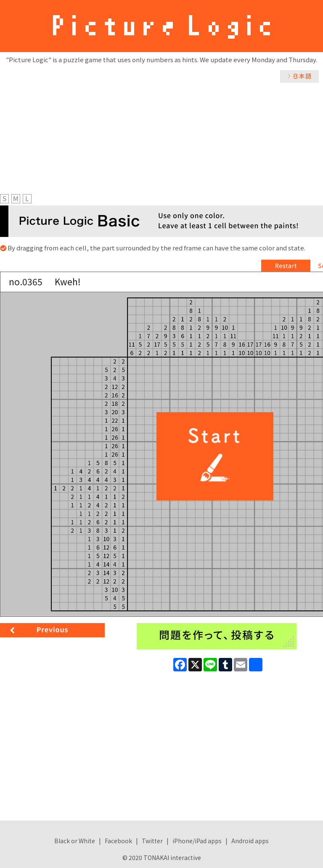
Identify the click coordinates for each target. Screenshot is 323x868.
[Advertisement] (161, 146)
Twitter (152, 841)
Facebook (118, 841)
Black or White (75, 841)
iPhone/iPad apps (197, 841)
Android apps (250, 841)
